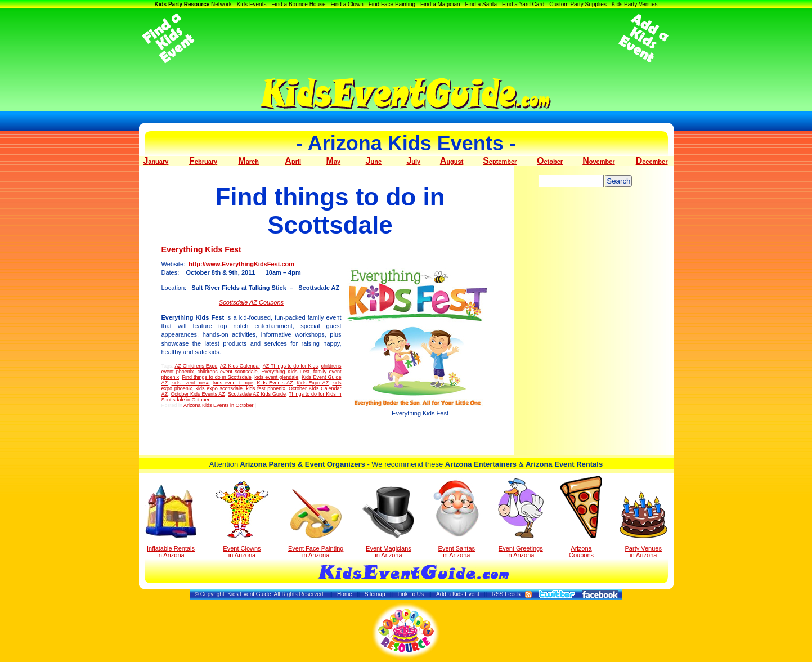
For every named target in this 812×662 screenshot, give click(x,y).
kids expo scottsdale (219, 388)
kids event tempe (233, 383)
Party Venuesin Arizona (643, 525)
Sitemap (375, 594)
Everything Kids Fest (201, 249)
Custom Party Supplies (578, 4)
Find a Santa (481, 4)
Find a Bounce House (298, 4)
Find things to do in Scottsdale (217, 377)
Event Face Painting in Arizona (316, 524)
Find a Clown (347, 4)
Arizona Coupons (581, 517)
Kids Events (252, 4)
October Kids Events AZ (198, 394)
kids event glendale (276, 377)
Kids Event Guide (249, 594)
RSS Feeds (506, 594)
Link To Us (411, 594)
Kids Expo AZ (313, 383)
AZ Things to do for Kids (290, 366)
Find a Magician (440, 4)
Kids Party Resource (182, 4)
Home (345, 594)
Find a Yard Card (523, 4)
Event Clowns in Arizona (242, 520)
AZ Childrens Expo (196, 366)
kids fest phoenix (266, 388)
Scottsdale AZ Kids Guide (257, 394)
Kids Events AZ (275, 383)
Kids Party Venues (635, 4)
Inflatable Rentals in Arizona (171, 521)
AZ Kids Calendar (240, 366)
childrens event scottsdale (228, 372)
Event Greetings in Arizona (521, 518)
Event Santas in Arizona (457, 518)
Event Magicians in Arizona (388, 522)
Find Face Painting (392, 4)
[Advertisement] (406, 38)
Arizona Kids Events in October (219, 405)
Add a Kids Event (458, 594)
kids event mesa (191, 383)
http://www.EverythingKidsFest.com (241, 264)
